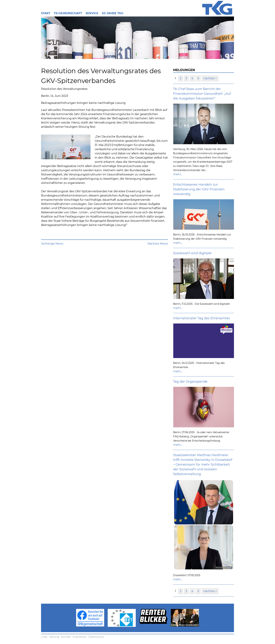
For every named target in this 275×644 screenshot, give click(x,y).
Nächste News (158, 244)
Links (44, 637)
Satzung (54, 637)
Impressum (80, 637)
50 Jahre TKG (113, 13)
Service (92, 13)
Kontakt (66, 637)
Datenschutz (96, 637)
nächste (209, 78)
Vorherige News (52, 244)
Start (46, 13)
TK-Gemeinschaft (68, 13)
